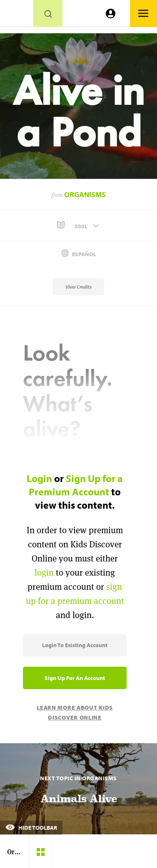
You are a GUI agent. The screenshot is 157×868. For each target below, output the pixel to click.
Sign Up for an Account (75, 678)
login (44, 572)
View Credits (78, 287)
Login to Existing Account (75, 645)
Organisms (85, 194)
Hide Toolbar (31, 828)
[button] (78, 225)
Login (39, 478)
